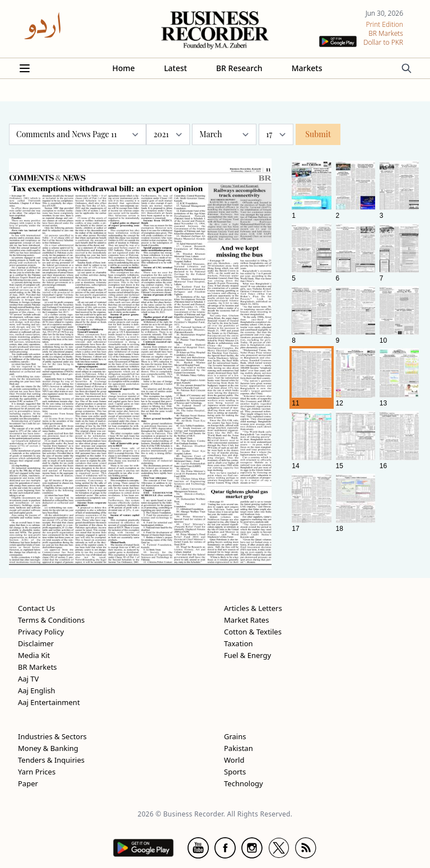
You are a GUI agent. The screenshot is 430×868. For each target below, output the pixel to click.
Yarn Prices (37, 772)
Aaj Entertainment (49, 702)
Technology (244, 783)
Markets (307, 68)
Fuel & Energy (247, 655)
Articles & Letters (253, 608)
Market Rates (246, 620)
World (234, 760)
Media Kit (34, 655)
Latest (176, 68)
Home (124, 68)
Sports (235, 772)
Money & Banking (48, 748)
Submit (318, 134)
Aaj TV (28, 679)
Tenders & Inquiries (51, 760)
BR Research (239, 68)
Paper (28, 783)
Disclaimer (36, 643)
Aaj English (37, 690)
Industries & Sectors (52, 736)
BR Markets (38, 667)
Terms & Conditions (51, 620)
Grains (235, 736)
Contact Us (36, 608)
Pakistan (239, 748)
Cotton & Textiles (253, 632)
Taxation (239, 643)
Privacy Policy (41, 632)
